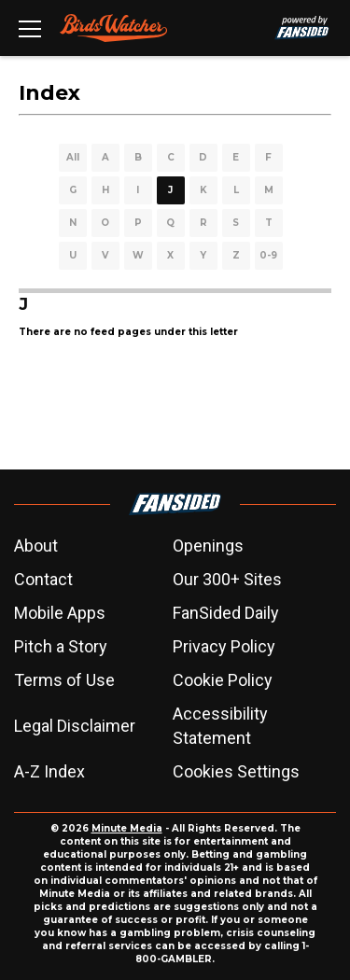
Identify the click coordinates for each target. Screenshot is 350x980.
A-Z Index (49, 771)
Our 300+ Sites (227, 579)
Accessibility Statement (220, 726)
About (36, 546)
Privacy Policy (224, 646)
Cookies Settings (236, 771)
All (73, 157)
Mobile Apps (60, 613)
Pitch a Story (61, 646)
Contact (43, 579)
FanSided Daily (226, 613)
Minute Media (127, 828)
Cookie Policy (223, 680)
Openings (208, 546)
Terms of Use (64, 680)
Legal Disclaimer (75, 726)
